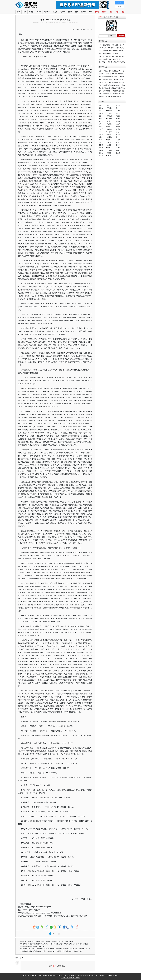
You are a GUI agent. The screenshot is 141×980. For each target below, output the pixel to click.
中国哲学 (37, 910)
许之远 (101, 148)
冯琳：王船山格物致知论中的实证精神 (111, 51)
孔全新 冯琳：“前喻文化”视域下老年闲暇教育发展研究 (116, 62)
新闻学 (62, 12)
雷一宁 (101, 140)
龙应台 (101, 108)
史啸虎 (109, 134)
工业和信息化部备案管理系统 (71, 978)
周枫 (109, 140)
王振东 (109, 132)
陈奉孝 (109, 129)
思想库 (97, 12)
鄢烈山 (101, 111)
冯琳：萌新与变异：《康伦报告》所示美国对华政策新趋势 (117, 45)
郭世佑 (118, 129)
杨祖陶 (101, 119)
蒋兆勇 (118, 140)
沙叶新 (109, 142)
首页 (18, 12)
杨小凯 (118, 148)
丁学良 (109, 108)
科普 (117, 12)
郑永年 (118, 105)
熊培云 (118, 134)
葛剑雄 (101, 145)
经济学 (31, 12)
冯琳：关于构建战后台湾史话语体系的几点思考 (114, 56)
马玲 (100, 132)
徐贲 (100, 116)
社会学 (55, 12)
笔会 (111, 12)
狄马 (117, 132)
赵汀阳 (101, 121)
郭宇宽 (109, 116)
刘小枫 (109, 137)
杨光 (117, 156)
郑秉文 (101, 153)
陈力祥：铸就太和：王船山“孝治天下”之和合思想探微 (116, 88)
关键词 (104, 12)
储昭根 (109, 145)
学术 (25, 910)
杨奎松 (109, 124)
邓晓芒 (118, 126)
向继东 (118, 119)
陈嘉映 (118, 111)
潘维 (117, 150)
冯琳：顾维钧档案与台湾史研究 (109, 53)
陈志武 (118, 113)
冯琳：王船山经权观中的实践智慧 (109, 59)
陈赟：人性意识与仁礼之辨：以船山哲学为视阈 (114, 94)
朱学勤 (109, 150)
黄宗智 (101, 113)
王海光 (118, 124)
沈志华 (109, 119)
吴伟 (100, 142)
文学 (77, 12)
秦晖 (100, 105)
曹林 (117, 108)
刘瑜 (117, 142)
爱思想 (32, 5)
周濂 (100, 126)
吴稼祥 (118, 145)
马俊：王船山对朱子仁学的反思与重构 (111, 79)
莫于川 (109, 153)
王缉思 (101, 129)
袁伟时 (101, 134)
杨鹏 (109, 126)
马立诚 (118, 116)
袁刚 (109, 148)
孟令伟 (118, 137)
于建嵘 (109, 113)
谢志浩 (101, 156)
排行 (123, 12)
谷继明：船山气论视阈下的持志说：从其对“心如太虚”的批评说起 (119, 85)
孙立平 (109, 156)
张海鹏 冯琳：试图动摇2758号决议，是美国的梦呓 (115, 48)
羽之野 (118, 153)
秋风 (100, 137)
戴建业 (109, 121)
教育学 (70, 12)
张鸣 (100, 124)
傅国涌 (109, 111)
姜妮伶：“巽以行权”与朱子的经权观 (110, 97)
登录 (55, 966)
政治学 (39, 12)
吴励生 (101, 150)
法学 (25, 12)
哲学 (90, 12)
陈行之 (109, 105)
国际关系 (47, 12)
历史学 (83, 12)
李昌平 (118, 121)
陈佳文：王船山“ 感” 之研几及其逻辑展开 (112, 74)
